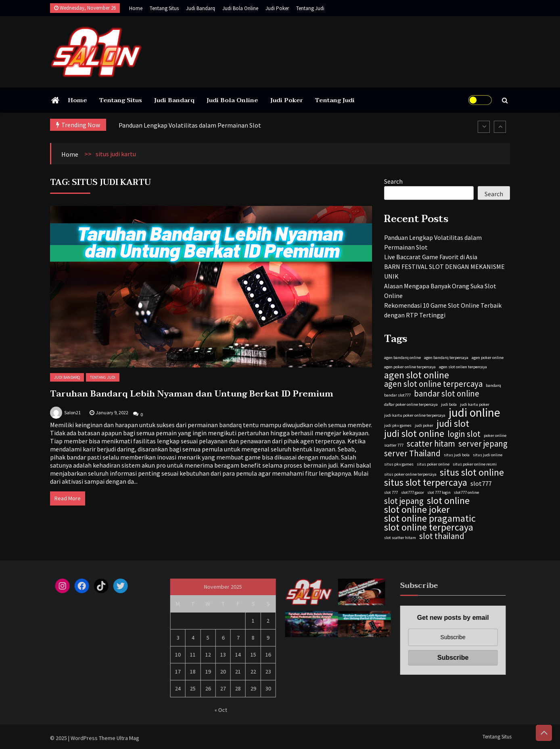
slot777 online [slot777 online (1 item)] (466, 492)
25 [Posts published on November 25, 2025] (196, 688)
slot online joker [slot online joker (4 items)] (417, 510)
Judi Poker (277, 8)
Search (393, 181)
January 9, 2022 (112, 412)
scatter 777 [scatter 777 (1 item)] (394, 445)
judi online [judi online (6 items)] (474, 413)
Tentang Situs (164, 8)
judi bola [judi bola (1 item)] (449, 404)
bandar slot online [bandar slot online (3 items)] (447, 394)
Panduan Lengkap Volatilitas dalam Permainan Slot (190, 125)
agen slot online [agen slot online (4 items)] (417, 375)
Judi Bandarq (201, 8)
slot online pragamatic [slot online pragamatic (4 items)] (430, 518)
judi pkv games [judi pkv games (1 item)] (398, 425)
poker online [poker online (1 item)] (495, 435)
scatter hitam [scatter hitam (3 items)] (431, 444)
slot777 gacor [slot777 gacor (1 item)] (413, 492)
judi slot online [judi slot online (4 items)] (414, 434)
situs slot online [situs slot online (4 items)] (472, 472)
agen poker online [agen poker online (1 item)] (488, 358)
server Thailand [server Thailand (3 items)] (412, 453)
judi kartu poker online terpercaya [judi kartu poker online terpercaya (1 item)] (415, 415)
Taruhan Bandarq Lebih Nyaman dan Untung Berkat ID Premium (192, 394)
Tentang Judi (310, 8)
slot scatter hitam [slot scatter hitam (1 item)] (400, 538)
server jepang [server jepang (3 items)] (483, 444)
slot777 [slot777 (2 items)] (481, 483)
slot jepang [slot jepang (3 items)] (404, 501)
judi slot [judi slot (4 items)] (453, 424)
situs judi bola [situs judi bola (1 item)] (457, 455)
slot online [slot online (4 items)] (448, 501)
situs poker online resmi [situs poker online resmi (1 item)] (475, 464)
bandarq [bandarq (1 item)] (493, 385)
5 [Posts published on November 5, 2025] (211, 638)
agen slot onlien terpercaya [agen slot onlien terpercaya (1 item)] (463, 367)
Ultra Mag (128, 741)
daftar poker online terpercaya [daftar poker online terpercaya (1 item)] (411, 404)
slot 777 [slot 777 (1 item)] (391, 492)
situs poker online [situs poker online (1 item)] (433, 464)
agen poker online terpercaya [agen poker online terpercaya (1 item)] (410, 367)
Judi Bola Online (240, 8)
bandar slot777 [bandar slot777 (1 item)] (397, 395)
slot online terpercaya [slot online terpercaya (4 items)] (429, 527)
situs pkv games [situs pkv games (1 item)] (399, 464)
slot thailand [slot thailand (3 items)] (442, 536)
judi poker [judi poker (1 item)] (424, 425)
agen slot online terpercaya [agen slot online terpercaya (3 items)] (433, 384)
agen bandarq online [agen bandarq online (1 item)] (402, 358)
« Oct (224, 710)
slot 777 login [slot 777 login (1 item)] (439, 492)
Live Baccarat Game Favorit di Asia (431, 257)
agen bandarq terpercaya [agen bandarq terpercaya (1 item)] (446, 358)
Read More (68, 498)
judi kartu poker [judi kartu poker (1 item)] (475, 404)
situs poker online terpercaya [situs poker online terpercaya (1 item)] (410, 474)
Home (136, 8)
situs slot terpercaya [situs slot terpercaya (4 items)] (426, 483)
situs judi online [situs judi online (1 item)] (488, 455)
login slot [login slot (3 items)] (464, 434)
